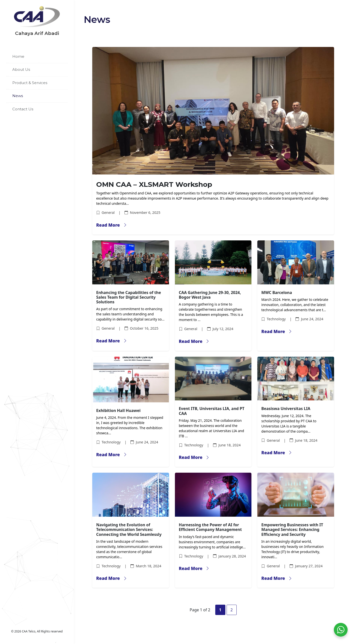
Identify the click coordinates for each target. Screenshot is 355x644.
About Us (21, 69)
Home (18, 56)
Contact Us (23, 109)
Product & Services (30, 83)
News (18, 96)
